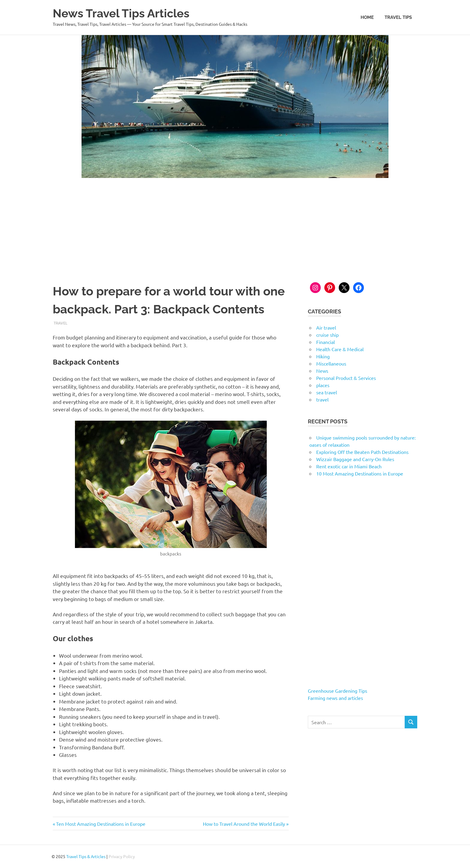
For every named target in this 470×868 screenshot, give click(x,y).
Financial (326, 342)
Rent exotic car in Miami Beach (349, 466)
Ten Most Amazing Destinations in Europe (101, 824)
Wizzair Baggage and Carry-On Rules (355, 459)
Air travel (326, 327)
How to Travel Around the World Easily (244, 824)
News (322, 371)
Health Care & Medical (340, 349)
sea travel (327, 392)
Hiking (323, 356)
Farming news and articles (335, 698)
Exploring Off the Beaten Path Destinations (362, 452)
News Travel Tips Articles (121, 13)
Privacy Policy (122, 856)
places (323, 385)
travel (61, 323)
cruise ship (327, 335)
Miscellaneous (331, 363)
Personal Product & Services (346, 378)
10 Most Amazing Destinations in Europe (360, 473)
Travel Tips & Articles (86, 856)
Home (367, 17)
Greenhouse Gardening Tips (338, 691)
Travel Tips (398, 17)
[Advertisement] (235, 223)
